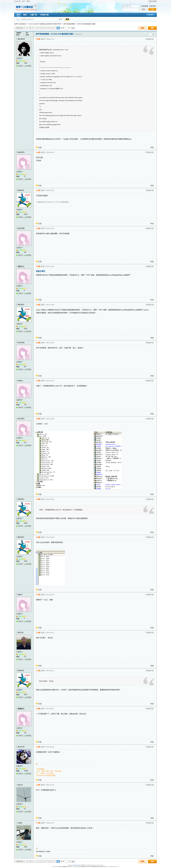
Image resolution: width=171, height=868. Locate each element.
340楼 (38, 39)
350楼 (38, 537)
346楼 (38, 343)
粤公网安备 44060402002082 (98, 867)
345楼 (38, 305)
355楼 (38, 747)
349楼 (38, 499)
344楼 (38, 266)
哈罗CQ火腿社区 (20, 24)
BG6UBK (21, 228)
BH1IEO (21, 190)
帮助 (28, 1)
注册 (152, 9)
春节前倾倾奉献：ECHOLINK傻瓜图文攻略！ (80, 24)
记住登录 (145, 6)
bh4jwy (20, 381)
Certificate (83, 865)
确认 (73, 28)
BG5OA (21, 633)
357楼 (38, 823)
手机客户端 (44, 15)
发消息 (29, 66)
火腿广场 (33, 15)
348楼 (38, 419)
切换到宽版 (153, 1)
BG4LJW (21, 747)
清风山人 (21, 266)
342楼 (38, 190)
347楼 (38, 381)
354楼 (38, 709)
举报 (152, 148)
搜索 (67, 19)
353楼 (38, 671)
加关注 (21, 66)
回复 (142, 28)
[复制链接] (79, 34)
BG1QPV (21, 419)
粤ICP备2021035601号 (85, 867)
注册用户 (19, 58)
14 (43, 28)
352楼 (38, 633)
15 (47, 28)
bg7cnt (20, 785)
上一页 (29, 28)
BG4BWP (21, 39)
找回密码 (153, 6)
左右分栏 (18, 1)
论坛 (18, 15)
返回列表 (20, 28)
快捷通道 (150, 15)
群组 (25, 15)
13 (39, 28)
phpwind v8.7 (77, 865)
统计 (24, 1)
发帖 (152, 28)
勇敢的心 (21, 709)
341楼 (38, 152)
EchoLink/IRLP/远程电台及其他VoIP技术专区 (45, 24)
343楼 (38, 228)
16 (50, 28)
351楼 (38, 595)
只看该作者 (150, 39)
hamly (20, 823)
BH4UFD (21, 152)
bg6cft (20, 595)
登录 (143, 9)
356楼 (38, 785)
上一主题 (144, 34)
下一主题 (146, 34)
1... (35, 28)
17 (54, 28)
